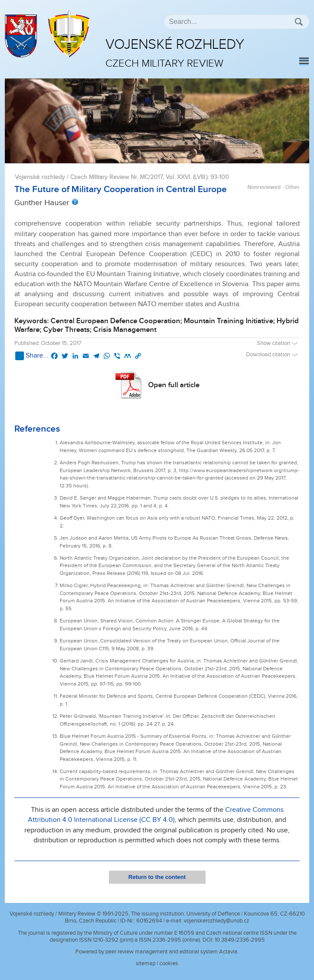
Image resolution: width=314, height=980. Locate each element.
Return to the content (157, 877)
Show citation (278, 343)
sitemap (146, 963)
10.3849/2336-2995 (240, 940)
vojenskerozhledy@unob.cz (216, 921)
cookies (169, 963)
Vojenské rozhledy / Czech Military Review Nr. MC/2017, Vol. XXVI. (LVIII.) (111, 177)
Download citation (273, 355)
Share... (32, 356)
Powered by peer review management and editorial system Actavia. (157, 952)
